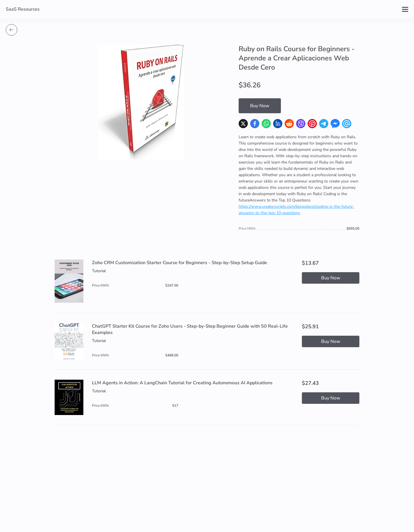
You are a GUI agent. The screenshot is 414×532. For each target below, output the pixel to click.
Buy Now (260, 106)
